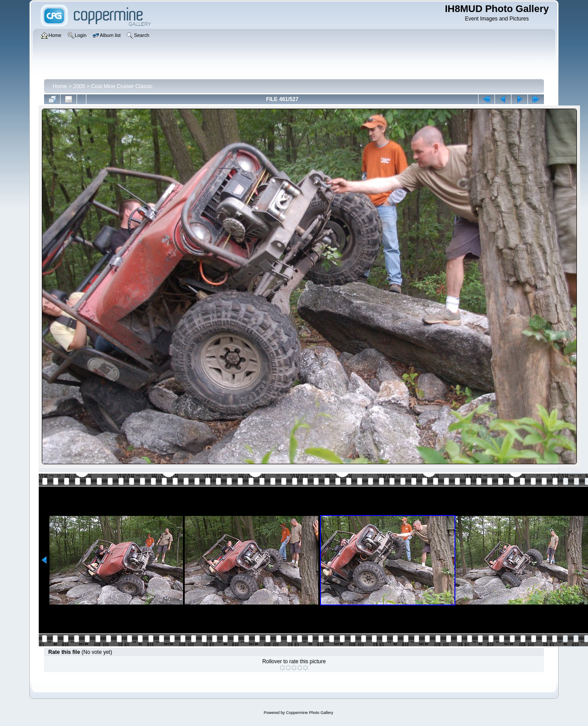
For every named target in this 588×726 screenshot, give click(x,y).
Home (60, 86)
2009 (79, 86)
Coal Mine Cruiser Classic (122, 86)
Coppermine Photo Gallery (309, 713)
